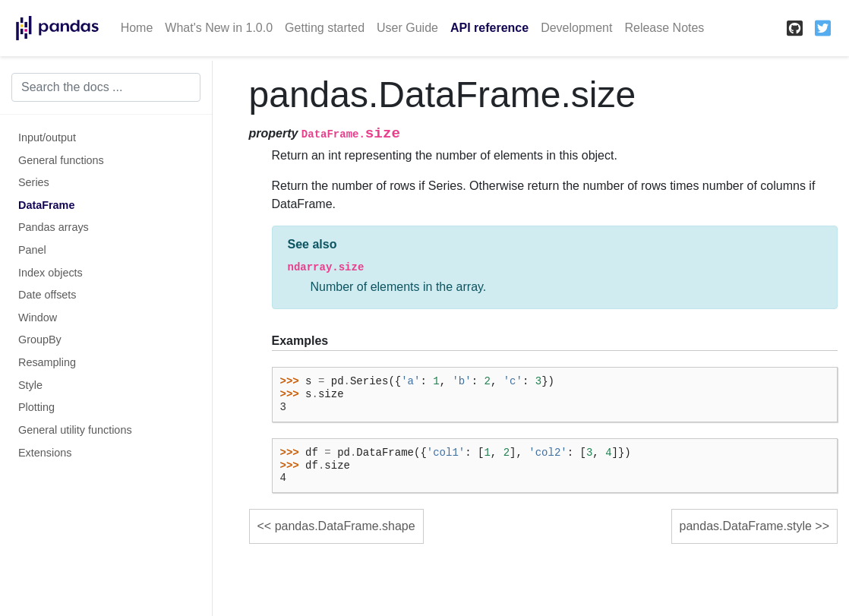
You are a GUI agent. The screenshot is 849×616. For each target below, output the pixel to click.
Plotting (36, 407)
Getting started (325, 28)
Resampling (47, 362)
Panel (32, 250)
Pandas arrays (54, 227)
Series (34, 182)
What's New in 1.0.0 (219, 28)
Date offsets (47, 295)
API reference (489, 28)
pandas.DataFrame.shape (345, 526)
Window (38, 317)
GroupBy (40, 340)
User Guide (407, 28)
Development (576, 28)
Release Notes (664, 28)
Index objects (50, 273)
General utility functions (75, 430)
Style (30, 385)
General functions (61, 160)
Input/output (47, 137)
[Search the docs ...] (106, 87)
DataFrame (46, 205)
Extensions (45, 453)
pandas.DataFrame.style (746, 526)
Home (137, 28)
